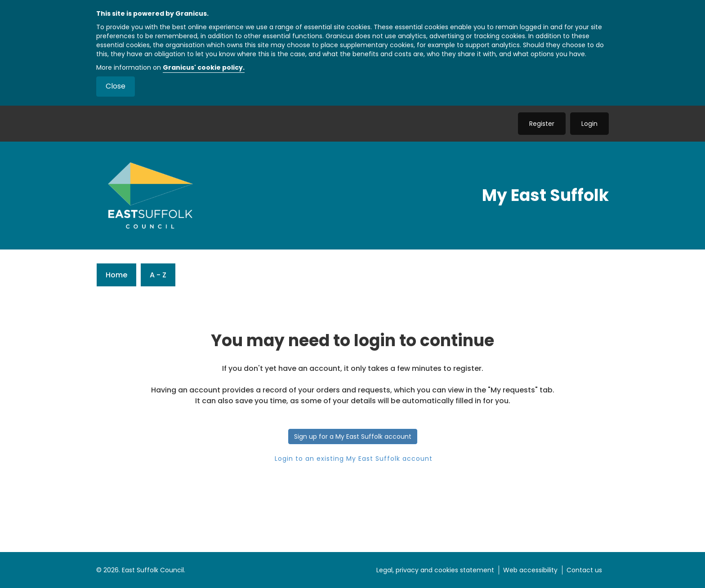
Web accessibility (530, 570)
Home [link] (116, 275)
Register (542, 124)
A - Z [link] (158, 275)
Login (589, 124)
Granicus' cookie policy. (204, 67)
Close (116, 86)
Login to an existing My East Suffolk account (352, 459)
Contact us (584, 570)
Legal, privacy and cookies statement (435, 570)
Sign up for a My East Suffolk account (353, 437)
